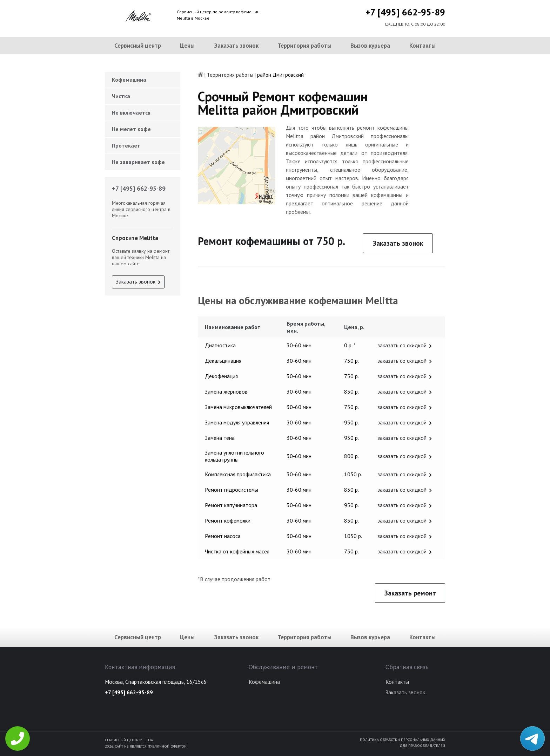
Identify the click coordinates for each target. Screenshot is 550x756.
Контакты (422, 46)
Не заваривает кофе (138, 162)
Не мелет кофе (131, 129)
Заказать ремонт (410, 593)
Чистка (121, 96)
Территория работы (304, 46)
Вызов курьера (370, 46)
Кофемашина (129, 80)
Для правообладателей (422, 745)
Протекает (126, 145)
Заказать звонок (236, 46)
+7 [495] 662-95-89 (405, 12)
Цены (187, 46)
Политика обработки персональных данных (403, 740)
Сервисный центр (138, 46)
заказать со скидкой (402, 345)
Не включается (131, 113)
